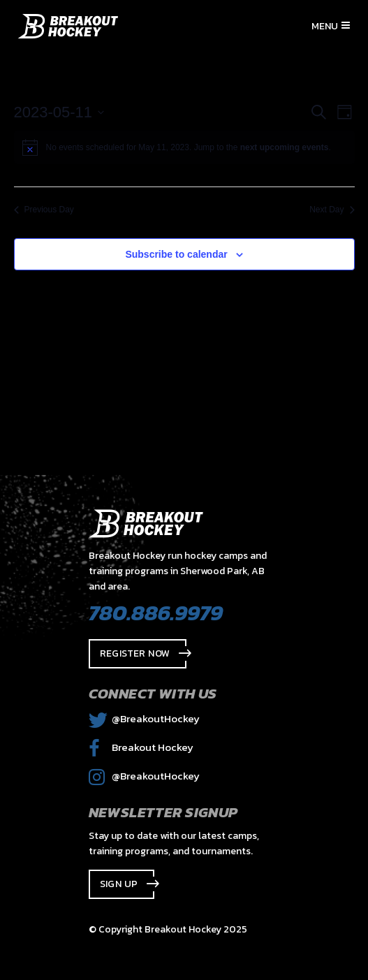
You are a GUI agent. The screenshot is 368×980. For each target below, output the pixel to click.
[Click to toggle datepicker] (59, 112)
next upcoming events (285, 147)
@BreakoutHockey (144, 718)
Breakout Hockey (141, 747)
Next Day (332, 210)
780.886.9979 (156, 613)
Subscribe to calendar (176, 254)
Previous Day (44, 210)
